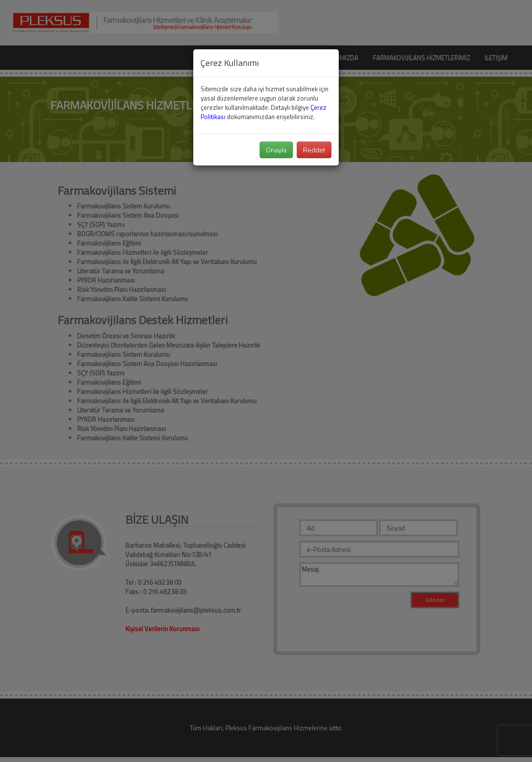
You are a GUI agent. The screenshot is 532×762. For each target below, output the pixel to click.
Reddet (314, 150)
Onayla (276, 150)
